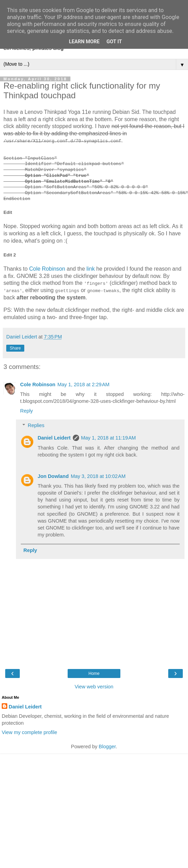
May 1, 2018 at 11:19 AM (109, 438)
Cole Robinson (47, 269)
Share (15, 348)
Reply (27, 411)
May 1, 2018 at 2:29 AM (84, 385)
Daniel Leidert (54, 438)
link (91, 269)
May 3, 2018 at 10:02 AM (98, 476)
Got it (114, 42)
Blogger (107, 746)
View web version (94, 686)
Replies (36, 425)
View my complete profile (29, 732)
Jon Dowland (53, 476)
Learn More (84, 42)
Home (94, 673)
